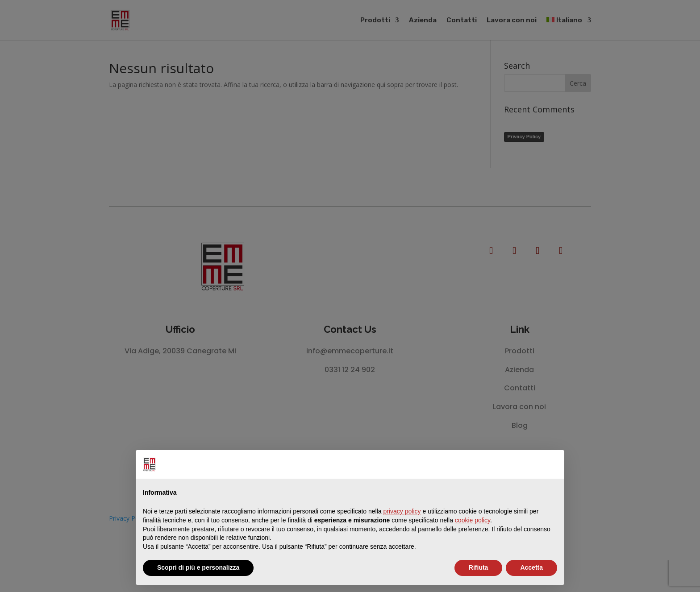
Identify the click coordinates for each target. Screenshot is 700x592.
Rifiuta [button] (479, 567)
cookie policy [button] (473, 520)
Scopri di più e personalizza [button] (198, 567)
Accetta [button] (531, 567)
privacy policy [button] (402, 511)
